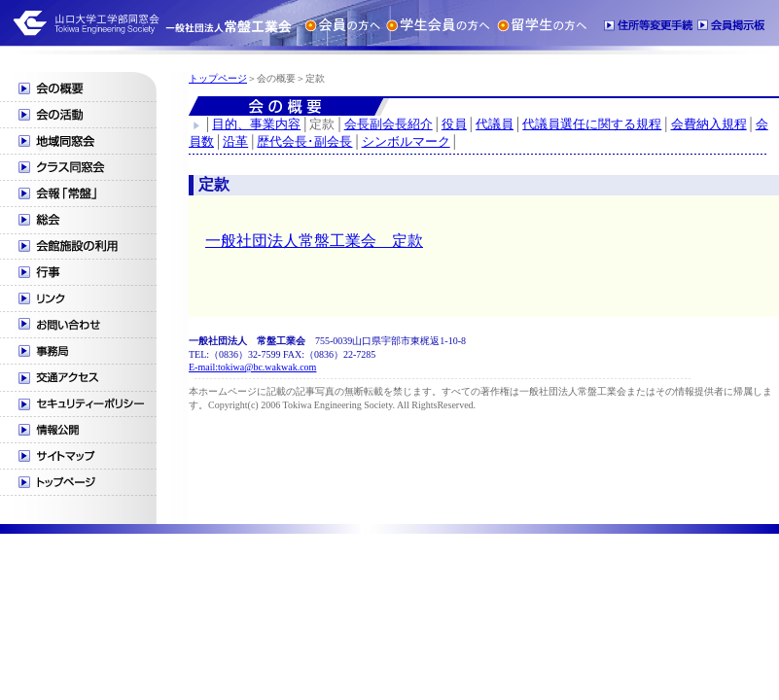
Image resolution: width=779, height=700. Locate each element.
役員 (454, 124)
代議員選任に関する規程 (592, 124)
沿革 (235, 141)
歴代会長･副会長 (304, 141)
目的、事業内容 (256, 124)
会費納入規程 (709, 124)
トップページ (218, 78)
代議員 (495, 124)
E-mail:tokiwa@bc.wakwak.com (252, 367)
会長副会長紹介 (389, 124)
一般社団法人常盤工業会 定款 (314, 241)
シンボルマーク (406, 141)
